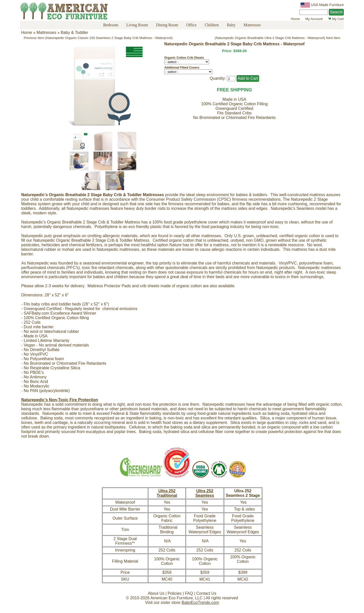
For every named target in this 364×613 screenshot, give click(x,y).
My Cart (336, 19)
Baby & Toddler (75, 33)
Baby (231, 25)
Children (212, 25)
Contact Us (206, 593)
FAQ (189, 593)
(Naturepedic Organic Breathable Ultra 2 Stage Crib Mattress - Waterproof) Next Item (278, 38)
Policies (175, 593)
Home (295, 19)
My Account (314, 19)
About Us (156, 593)
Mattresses (252, 25)
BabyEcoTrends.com (200, 602)
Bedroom (111, 25)
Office (191, 25)
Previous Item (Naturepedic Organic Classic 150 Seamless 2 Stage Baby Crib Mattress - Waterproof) (98, 38)
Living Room (137, 25)
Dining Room (167, 25)
